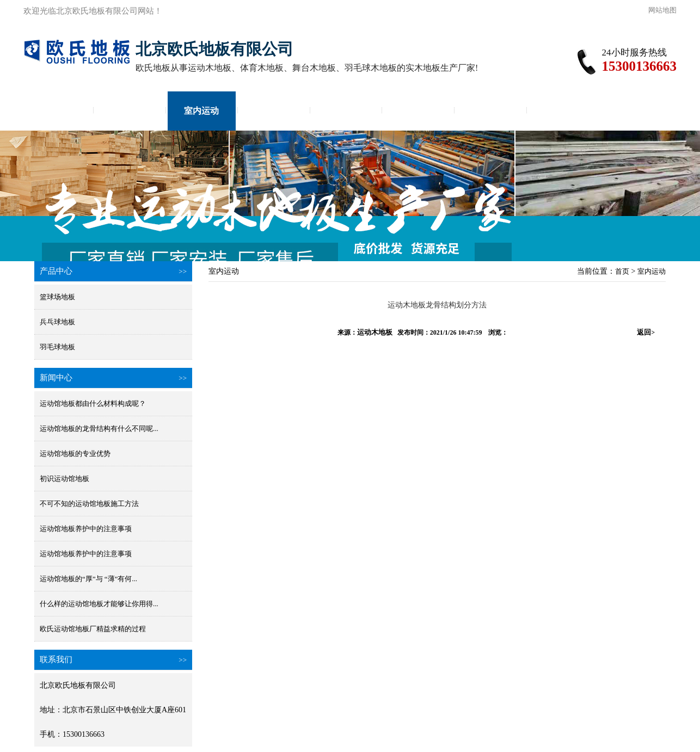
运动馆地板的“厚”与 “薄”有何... (88, 579)
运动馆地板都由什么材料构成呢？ (93, 403)
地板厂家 (562, 111)
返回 (646, 332)
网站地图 (662, 10)
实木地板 (130, 111)
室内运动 (201, 111)
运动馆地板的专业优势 (75, 454)
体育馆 (274, 111)
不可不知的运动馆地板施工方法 (89, 504)
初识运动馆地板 (65, 479)
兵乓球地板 (57, 322)
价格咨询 (490, 111)
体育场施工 (418, 111)
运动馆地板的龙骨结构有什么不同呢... (99, 429)
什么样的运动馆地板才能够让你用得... (99, 604)
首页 (57, 111)
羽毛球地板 (57, 347)
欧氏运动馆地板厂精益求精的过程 (93, 629)
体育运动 (346, 111)
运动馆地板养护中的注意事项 (86, 529)
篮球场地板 (57, 297)
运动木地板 (375, 332)
